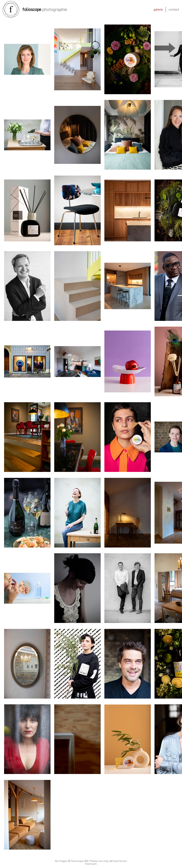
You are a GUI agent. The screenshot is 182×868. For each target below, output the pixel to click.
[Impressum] (91, 864)
